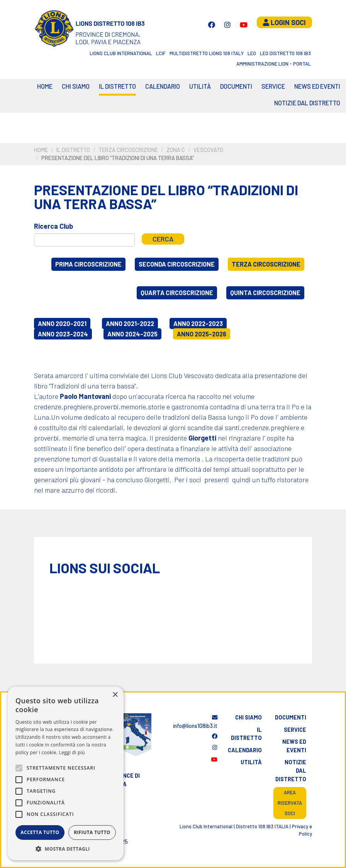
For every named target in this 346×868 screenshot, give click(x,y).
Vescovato (208, 150)
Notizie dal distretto (291, 770)
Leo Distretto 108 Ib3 (285, 53)
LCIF (161, 53)
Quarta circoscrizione (177, 293)
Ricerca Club (53, 226)
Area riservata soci (290, 803)
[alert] (66, 773)
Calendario (245, 750)
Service (273, 86)
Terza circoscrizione (128, 150)
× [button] (115, 695)
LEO (252, 53)
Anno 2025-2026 (202, 334)
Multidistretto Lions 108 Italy (207, 53)
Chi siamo (76, 86)
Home (45, 86)
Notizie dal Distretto (307, 103)
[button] (66, 849)
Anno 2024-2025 (132, 334)
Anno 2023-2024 (63, 334)
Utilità (200, 86)
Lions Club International (121, 53)
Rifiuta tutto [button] (92, 832)
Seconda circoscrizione (177, 264)
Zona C (176, 150)
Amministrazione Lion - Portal (274, 64)
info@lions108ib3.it (195, 722)
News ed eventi (317, 86)
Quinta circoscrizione (265, 293)
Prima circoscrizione (88, 264)
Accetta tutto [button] (40, 832)
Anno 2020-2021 (62, 323)
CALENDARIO (163, 86)
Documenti (236, 86)
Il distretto (117, 86)
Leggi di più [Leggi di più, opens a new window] (72, 752)
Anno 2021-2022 (130, 323)
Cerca (163, 239)
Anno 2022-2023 (198, 323)
